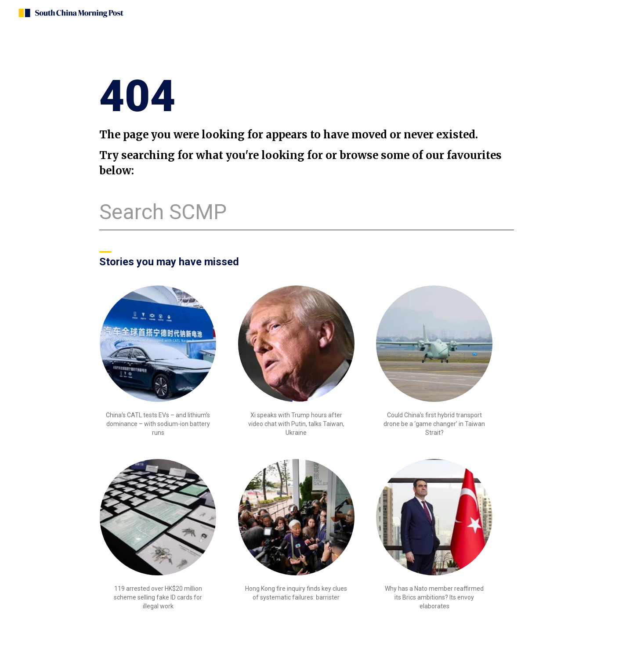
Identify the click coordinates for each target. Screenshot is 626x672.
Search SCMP (163, 212)
